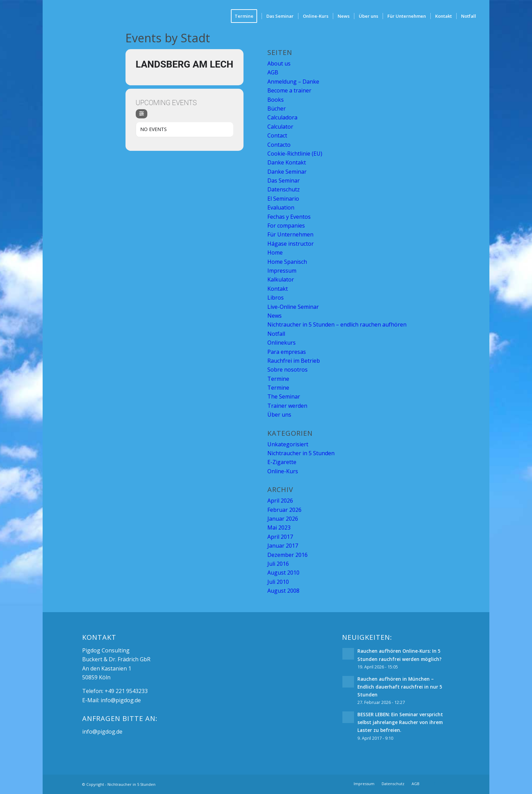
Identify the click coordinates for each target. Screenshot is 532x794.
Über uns (279, 415)
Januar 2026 (283, 519)
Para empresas (287, 352)
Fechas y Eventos (289, 217)
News (275, 316)
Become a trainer (289, 90)
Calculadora (282, 117)
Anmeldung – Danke (293, 82)
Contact (277, 135)
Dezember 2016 (287, 555)
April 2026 (280, 501)
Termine (278, 379)
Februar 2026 (284, 510)
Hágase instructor (291, 244)
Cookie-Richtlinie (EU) (295, 154)
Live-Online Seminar (293, 307)
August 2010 (283, 573)
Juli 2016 (278, 564)
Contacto (279, 145)
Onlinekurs (282, 343)
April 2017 (280, 537)
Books (276, 100)
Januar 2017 (283, 546)
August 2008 (283, 591)
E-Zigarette (282, 462)
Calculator (280, 127)
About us (279, 63)
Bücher (277, 109)
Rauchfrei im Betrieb (294, 361)
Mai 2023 (279, 528)
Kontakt (278, 289)
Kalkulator (281, 279)
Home (275, 252)
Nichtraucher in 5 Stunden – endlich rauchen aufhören (337, 324)
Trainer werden (287, 406)
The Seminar (284, 396)
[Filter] (142, 114)
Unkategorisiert (288, 444)
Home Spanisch (287, 262)
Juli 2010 (278, 582)
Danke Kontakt (287, 162)
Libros (276, 298)
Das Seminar (284, 181)
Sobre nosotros (287, 370)
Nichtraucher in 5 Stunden (301, 453)
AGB (273, 72)
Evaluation (281, 207)
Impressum (282, 271)
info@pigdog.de (121, 700)
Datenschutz (284, 189)
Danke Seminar (287, 172)
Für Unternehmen (290, 234)
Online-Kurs (283, 471)
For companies (286, 226)
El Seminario (283, 199)
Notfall (276, 334)
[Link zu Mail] (445, 783)
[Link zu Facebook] (435, 783)
